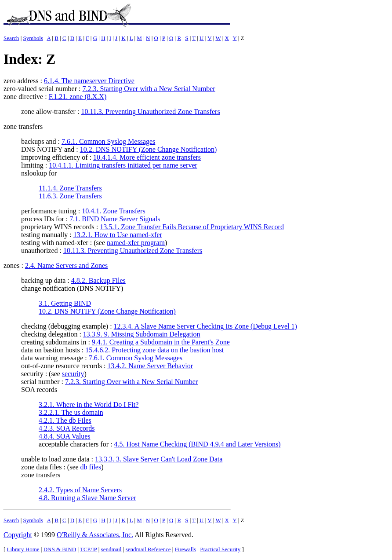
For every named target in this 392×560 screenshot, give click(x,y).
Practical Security (220, 549)
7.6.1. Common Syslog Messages (108, 141)
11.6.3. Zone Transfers (70, 196)
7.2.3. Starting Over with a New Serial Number (149, 89)
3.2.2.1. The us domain (71, 412)
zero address (21, 81)
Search (11, 38)
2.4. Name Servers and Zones (66, 265)
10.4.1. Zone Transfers (113, 211)
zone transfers (23, 126)
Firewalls (185, 549)
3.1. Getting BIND (65, 303)
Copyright (18, 535)
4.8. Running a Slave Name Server (87, 498)
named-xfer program (136, 243)
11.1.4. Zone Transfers (70, 188)
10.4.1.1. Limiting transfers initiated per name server (123, 165)
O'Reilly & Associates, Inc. (95, 535)
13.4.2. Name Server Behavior (150, 366)
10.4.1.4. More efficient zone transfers (147, 157)
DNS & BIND (60, 549)
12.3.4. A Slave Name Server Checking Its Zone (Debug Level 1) (205, 326)
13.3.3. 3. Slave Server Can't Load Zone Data (159, 459)
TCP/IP (89, 549)
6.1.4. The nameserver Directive (89, 81)
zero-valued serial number (40, 89)
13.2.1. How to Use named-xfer (118, 235)
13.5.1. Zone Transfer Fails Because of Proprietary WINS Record (192, 227)
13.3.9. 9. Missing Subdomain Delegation (142, 334)
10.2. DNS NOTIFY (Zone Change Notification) (149, 149)
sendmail (111, 549)
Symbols (33, 38)
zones (11, 265)
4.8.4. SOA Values (65, 436)
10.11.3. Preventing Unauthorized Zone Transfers (150, 112)
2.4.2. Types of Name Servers (80, 490)
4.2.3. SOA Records (67, 428)
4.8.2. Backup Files (98, 280)
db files (91, 467)
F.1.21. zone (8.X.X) (78, 97)
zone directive (23, 97)
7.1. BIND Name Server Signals (115, 219)
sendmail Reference (148, 549)
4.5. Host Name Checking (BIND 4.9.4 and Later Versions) (197, 444)
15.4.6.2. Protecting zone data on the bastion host (154, 350)
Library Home (23, 549)
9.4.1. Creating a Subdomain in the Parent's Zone (161, 342)
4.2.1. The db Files (65, 420)
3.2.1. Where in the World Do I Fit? (89, 404)
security (73, 374)
